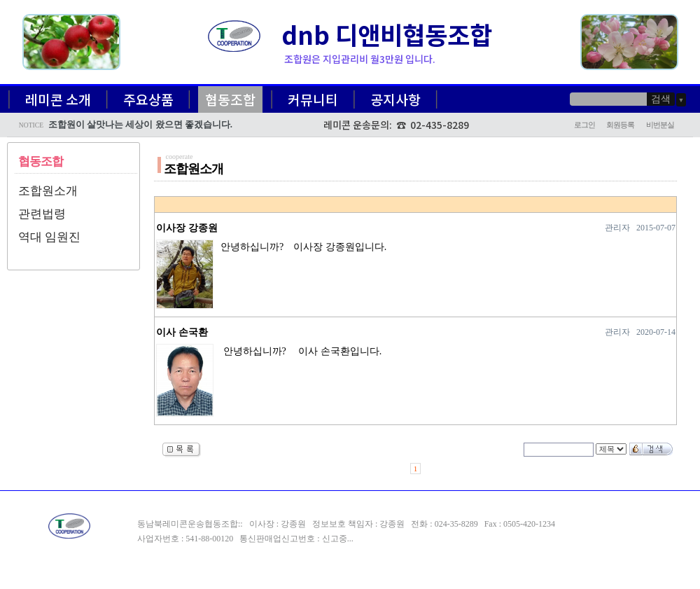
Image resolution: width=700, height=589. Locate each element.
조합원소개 (48, 191)
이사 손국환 (182, 332)
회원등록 (620, 125)
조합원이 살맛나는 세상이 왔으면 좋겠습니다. (140, 125)
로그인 (584, 125)
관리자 (617, 228)
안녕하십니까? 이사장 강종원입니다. (301, 247)
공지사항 (395, 99)
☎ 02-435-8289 (433, 125)
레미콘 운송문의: (360, 125)
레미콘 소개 (58, 99)
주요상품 (148, 99)
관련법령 (42, 214)
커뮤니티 (313, 99)
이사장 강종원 (187, 228)
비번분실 (660, 125)
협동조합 (230, 99)
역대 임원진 (49, 237)
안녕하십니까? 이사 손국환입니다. (299, 351)
